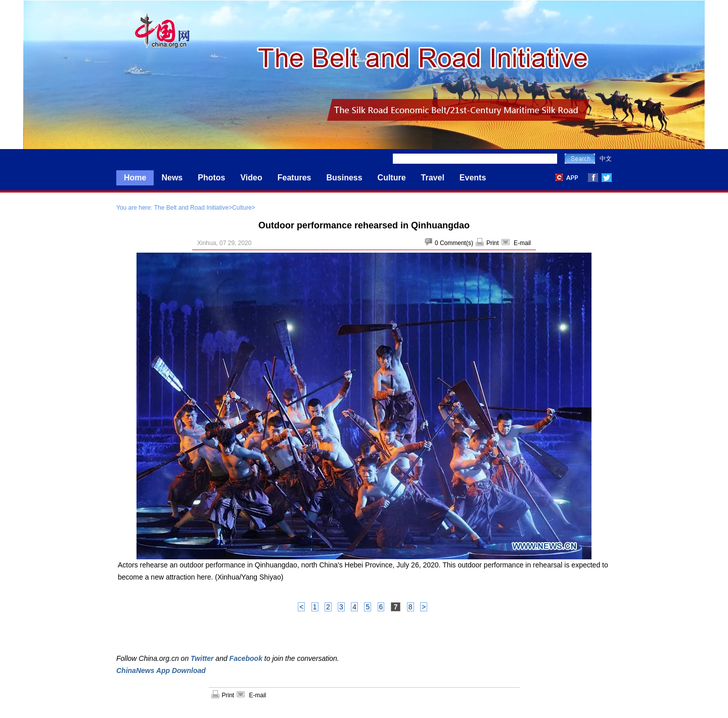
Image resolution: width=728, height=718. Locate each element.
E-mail (522, 243)
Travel (433, 178)
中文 (606, 159)
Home (135, 178)
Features (294, 178)
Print (493, 243)
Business (344, 178)
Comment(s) (457, 243)
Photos (211, 178)
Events (473, 178)
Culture (392, 178)
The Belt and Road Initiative (191, 208)
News (172, 178)
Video (251, 178)
